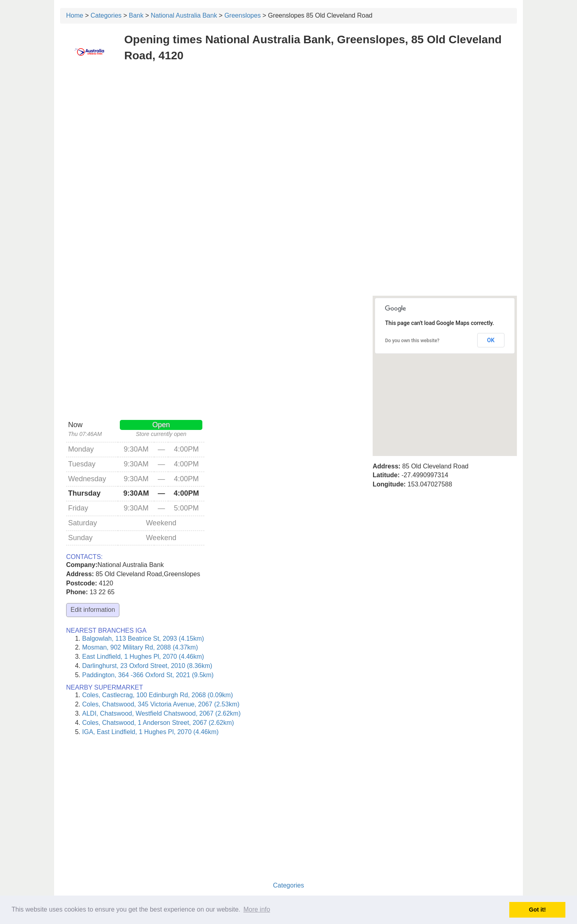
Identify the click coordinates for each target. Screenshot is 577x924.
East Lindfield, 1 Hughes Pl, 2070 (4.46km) (143, 657)
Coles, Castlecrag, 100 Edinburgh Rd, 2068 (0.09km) (157, 695)
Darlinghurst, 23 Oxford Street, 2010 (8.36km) (147, 666)
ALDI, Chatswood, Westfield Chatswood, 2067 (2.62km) (161, 713)
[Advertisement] (288, 127)
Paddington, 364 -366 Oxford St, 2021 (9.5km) (148, 675)
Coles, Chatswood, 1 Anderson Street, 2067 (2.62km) (158, 723)
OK (491, 340)
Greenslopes (243, 15)
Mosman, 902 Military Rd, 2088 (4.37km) (140, 647)
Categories (106, 15)
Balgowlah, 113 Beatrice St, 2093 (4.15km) (143, 639)
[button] (445, 368)
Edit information (93, 610)
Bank (136, 15)
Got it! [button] (537, 910)
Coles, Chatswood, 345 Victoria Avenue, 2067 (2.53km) (161, 704)
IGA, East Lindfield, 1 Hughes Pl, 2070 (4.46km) (150, 732)
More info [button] (257, 909)
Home (75, 15)
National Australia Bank (184, 15)
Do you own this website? (412, 341)
